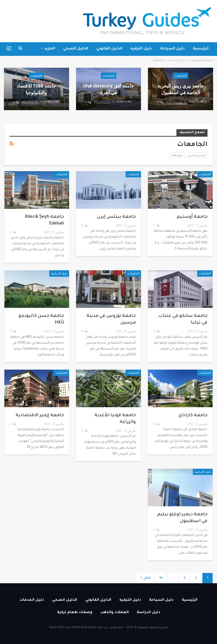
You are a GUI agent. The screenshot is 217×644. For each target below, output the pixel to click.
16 (161, 578)
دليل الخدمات (32, 600)
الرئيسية (201, 49)
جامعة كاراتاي (193, 416)
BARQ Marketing (84, 628)
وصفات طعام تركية (75, 613)
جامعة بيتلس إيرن (116, 217)
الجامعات (181, 76)
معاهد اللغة (177, 155)
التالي (145, 577)
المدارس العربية (197, 155)
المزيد (50, 49)
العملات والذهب (115, 613)
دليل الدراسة (59, 273)
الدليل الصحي (76, 49)
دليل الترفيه (141, 49)
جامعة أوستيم (192, 217)
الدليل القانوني (109, 49)
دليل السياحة (172, 49)
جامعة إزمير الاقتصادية (40, 416)
